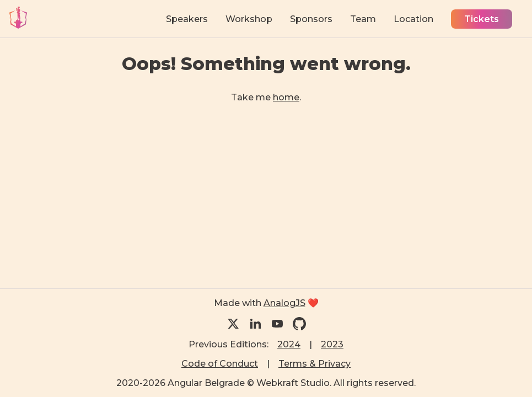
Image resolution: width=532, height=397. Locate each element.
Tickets (482, 19)
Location (413, 19)
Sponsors (311, 19)
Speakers (187, 19)
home (286, 97)
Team (363, 19)
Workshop (249, 19)
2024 (289, 344)
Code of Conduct (220, 364)
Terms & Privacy (315, 364)
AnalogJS (284, 303)
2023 (332, 344)
